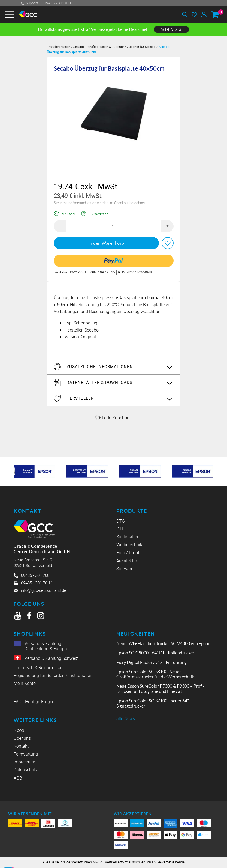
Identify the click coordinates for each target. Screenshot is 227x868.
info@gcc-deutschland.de (44, 590)
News (19, 731)
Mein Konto (25, 683)
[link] (113, 261)
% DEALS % (171, 30)
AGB (18, 779)
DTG (121, 521)
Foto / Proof (128, 553)
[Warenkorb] (215, 14)
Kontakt (21, 748)
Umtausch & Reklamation (38, 667)
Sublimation (128, 537)
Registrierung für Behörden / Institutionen (53, 675)
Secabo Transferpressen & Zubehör (99, 47)
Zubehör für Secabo (141, 47)
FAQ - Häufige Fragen (34, 702)
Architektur (127, 561)
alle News (126, 718)
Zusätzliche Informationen (99, 366)
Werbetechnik (129, 545)
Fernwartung (26, 755)
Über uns (22, 739)
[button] (168, 243)
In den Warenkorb (106, 243)
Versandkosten (85, 203)
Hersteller (80, 398)
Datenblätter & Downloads (99, 382)
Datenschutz (26, 771)
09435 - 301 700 (35, 575)
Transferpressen (59, 47)
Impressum (24, 763)
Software (125, 569)
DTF (120, 529)
